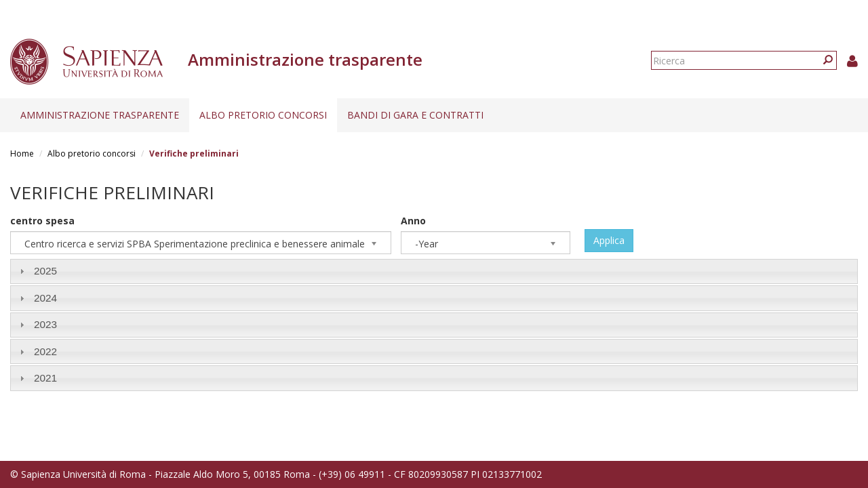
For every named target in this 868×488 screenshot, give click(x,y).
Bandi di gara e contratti (415, 115)
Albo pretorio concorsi (263, 115)
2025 (45, 271)
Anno (413, 221)
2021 (45, 378)
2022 (45, 351)
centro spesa (42, 221)
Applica (609, 240)
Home (22, 154)
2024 (45, 298)
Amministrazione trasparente (100, 115)
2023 (45, 324)
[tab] (434, 271)
